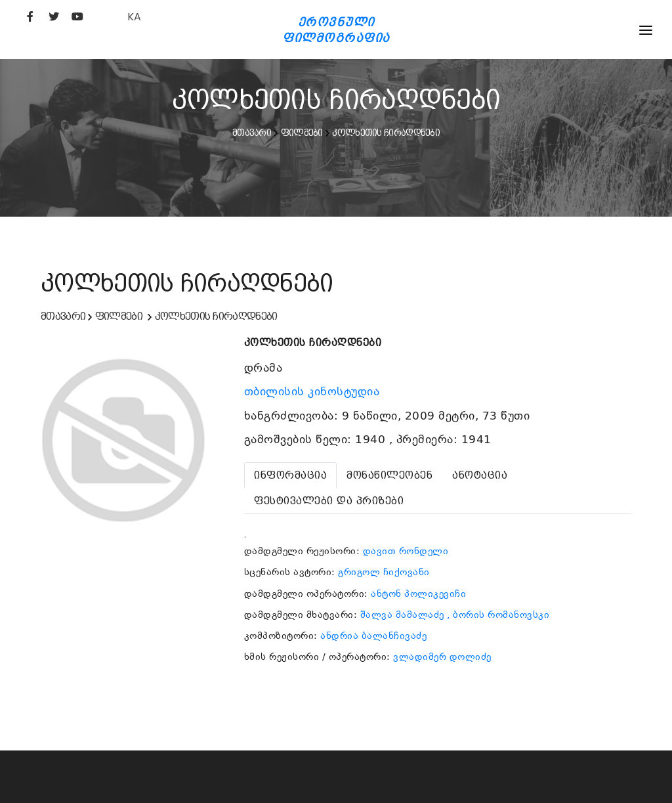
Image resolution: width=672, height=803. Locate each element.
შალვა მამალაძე (402, 615)
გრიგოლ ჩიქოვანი (384, 572)
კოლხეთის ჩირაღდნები (386, 133)
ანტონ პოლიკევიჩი (418, 594)
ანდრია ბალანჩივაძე (373, 636)
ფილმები (302, 133)
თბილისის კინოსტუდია (314, 391)
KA (134, 17)
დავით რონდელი (406, 551)
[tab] (290, 475)
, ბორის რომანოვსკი (498, 615)
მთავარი (252, 133)
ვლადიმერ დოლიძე (442, 657)
